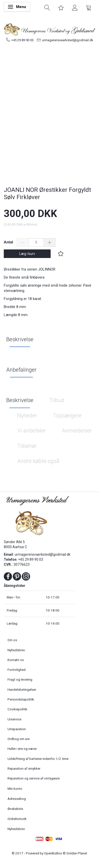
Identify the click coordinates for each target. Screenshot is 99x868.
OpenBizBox (53, 853)
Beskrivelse (20, 339)
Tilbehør (27, 446)
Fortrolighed (17, 670)
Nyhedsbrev (16, 650)
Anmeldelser (77, 431)
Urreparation (17, 729)
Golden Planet (77, 853)
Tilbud (57, 400)
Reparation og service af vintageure (34, 778)
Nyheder (27, 416)
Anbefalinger (21, 370)
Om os (12, 640)
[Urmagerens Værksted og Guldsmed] (49, 29)
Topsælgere (67, 416)
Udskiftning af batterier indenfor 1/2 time (38, 759)
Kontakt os (16, 660)
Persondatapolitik (21, 699)
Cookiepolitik (17, 709)
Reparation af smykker (24, 768)
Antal (9, 242)
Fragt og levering (20, 679)
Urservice (14, 719)
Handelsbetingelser (22, 689)
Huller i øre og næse (22, 749)
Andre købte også (38, 461)
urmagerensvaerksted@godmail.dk (68, 40)
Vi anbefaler (32, 431)
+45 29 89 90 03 (22, 40)
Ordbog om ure (19, 739)
